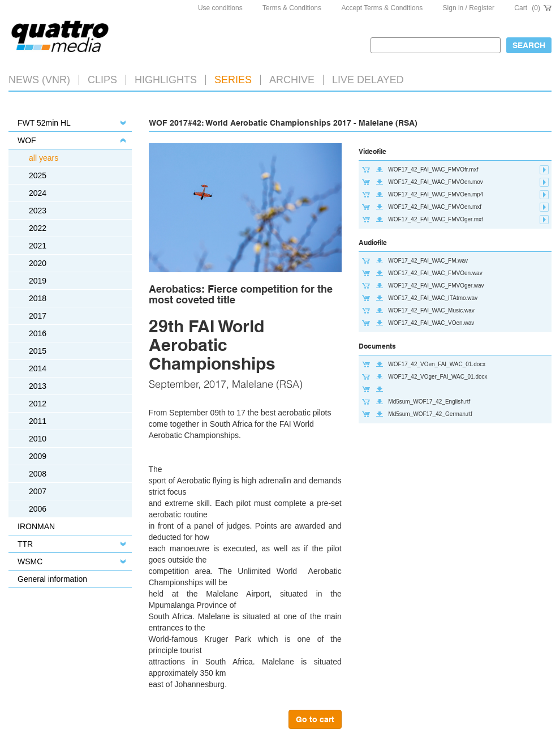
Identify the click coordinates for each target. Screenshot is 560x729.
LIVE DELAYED (368, 80)
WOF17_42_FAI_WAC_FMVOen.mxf (435, 207)
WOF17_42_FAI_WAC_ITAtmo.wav (433, 298)
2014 (38, 368)
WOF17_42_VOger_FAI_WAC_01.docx (438, 377)
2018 (38, 298)
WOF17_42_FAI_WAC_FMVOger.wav (436, 286)
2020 (38, 263)
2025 (38, 175)
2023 (38, 211)
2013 (38, 386)
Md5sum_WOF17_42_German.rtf (430, 414)
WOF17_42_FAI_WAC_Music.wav (431, 310)
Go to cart (315, 719)
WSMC (30, 561)
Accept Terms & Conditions (382, 8)
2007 (38, 491)
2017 (38, 316)
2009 (38, 456)
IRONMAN (36, 526)
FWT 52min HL (44, 123)
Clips (102, 80)
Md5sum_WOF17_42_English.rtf (429, 402)
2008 (38, 474)
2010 (38, 439)
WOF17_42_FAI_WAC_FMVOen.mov (435, 182)
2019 (38, 281)
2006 (38, 509)
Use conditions (220, 8)
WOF (27, 140)
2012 (38, 404)
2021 (38, 246)
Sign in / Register (469, 8)
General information (52, 579)
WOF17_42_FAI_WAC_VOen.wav (431, 323)
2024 (38, 193)
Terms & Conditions (292, 8)
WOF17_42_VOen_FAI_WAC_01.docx (437, 364)
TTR (25, 544)
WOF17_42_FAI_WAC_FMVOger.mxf (435, 219)
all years (44, 158)
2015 (38, 351)
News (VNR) (39, 80)
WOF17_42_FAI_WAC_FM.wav (428, 261)
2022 (38, 228)
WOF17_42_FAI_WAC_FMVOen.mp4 (436, 194)
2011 (38, 421)
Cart (533, 8)
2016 (38, 333)
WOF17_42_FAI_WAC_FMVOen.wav (435, 273)
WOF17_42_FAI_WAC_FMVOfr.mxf (433, 170)
